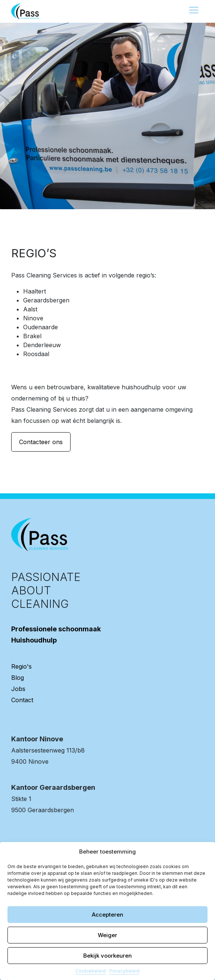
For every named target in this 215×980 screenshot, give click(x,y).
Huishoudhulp (34, 640)
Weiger (107, 935)
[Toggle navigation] (194, 10)
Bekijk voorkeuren (107, 956)
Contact (22, 700)
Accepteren (107, 915)
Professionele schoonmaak (56, 629)
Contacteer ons (41, 442)
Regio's (21, 666)
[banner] (25, 11)
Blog (18, 678)
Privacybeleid (124, 971)
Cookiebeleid (91, 971)
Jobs (18, 689)
